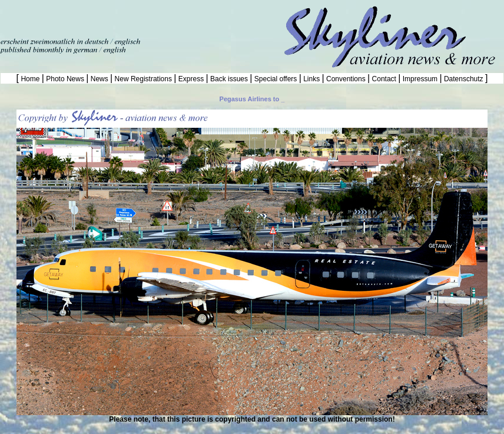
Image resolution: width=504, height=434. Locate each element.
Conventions (346, 79)
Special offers (276, 79)
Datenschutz (464, 79)
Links (312, 79)
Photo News (65, 79)
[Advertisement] (138, 18)
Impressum (420, 79)
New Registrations (143, 79)
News (99, 79)
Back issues (229, 79)
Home (30, 79)
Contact (384, 79)
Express (191, 79)
